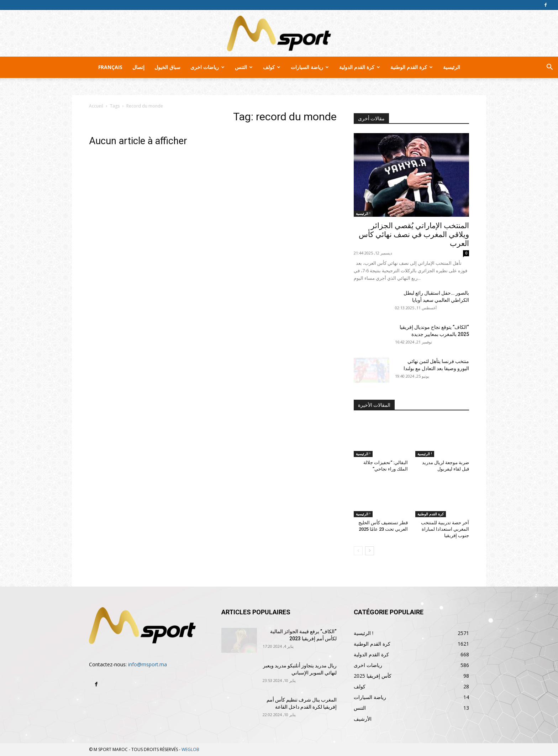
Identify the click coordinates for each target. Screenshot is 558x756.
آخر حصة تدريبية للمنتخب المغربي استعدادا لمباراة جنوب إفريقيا (445, 529)
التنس (244, 67)
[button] (549, 68)
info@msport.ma (148, 664)
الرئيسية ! (363, 214)
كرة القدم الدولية (360, 67)
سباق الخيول (167, 67)
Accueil (96, 106)
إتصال (138, 67)
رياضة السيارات (310, 67)
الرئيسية (452, 67)
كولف (272, 67)
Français (110, 67)
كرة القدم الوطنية (412, 67)
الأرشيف (363, 719)
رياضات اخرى (207, 67)
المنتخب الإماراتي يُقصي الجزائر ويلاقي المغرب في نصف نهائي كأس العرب (414, 235)
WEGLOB (190, 749)
